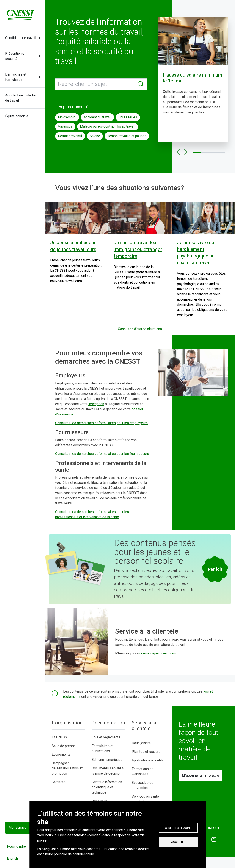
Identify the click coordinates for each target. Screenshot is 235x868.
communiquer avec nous (158, 653)
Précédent (179, 152)
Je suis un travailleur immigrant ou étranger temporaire (138, 249)
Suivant (186, 152)
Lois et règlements (106, 737)
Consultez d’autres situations (140, 329)
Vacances (65, 126)
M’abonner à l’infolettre (201, 776)
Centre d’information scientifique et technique (107, 787)
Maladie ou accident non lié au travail (108, 126)
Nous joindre (16, 846)
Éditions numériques (107, 760)
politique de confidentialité (74, 854)
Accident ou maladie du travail (20, 98)
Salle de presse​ (64, 746)
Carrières (59, 782)
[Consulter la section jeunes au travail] (215, 569)
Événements (61, 754)
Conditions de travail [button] (21, 38)
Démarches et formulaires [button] (16, 77)
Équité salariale (17, 116)
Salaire (95, 136)
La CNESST (60, 737)
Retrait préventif (70, 136)
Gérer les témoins (178, 828)
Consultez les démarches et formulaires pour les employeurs (101, 423)
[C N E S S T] (21, 15)
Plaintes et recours (146, 752)
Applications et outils (148, 760)
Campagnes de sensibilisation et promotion (67, 768)
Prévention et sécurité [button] (15, 56)
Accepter (178, 842)
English (12, 858)
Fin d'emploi (67, 117)
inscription (96, 404)
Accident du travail (97, 117)
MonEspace (18, 827)
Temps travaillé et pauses (127, 136)
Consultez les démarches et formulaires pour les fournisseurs (102, 454)
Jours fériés (128, 117)
